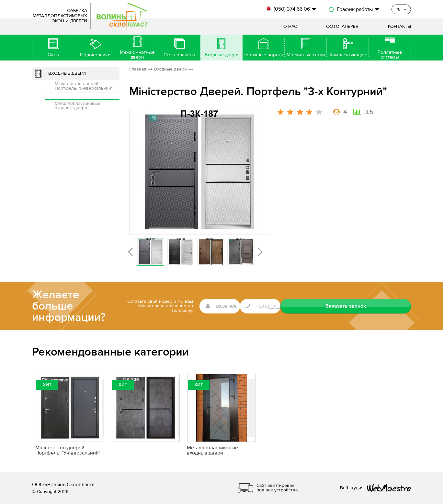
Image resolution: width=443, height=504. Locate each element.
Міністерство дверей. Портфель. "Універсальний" (84, 86)
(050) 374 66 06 (292, 9)
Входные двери (67, 73)
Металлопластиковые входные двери (78, 106)
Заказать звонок (379, 306)
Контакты (399, 27)
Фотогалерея (342, 27)
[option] (200, 172)
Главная (138, 69)
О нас (290, 27)
